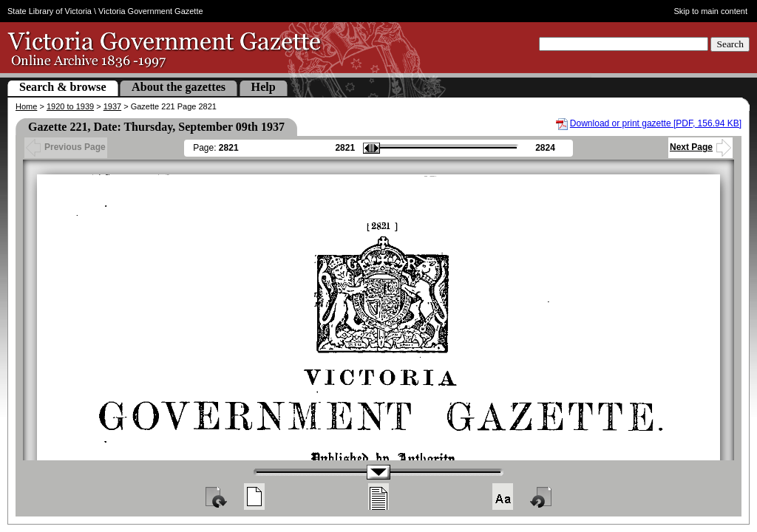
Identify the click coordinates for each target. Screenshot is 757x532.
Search (730, 44)
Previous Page (66, 147)
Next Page (700, 147)
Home (26, 106)
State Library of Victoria (50, 11)
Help (264, 87)
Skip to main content (711, 11)
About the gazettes (179, 87)
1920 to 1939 (70, 106)
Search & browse (63, 87)
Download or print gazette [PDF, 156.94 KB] (656, 123)
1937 (112, 106)
